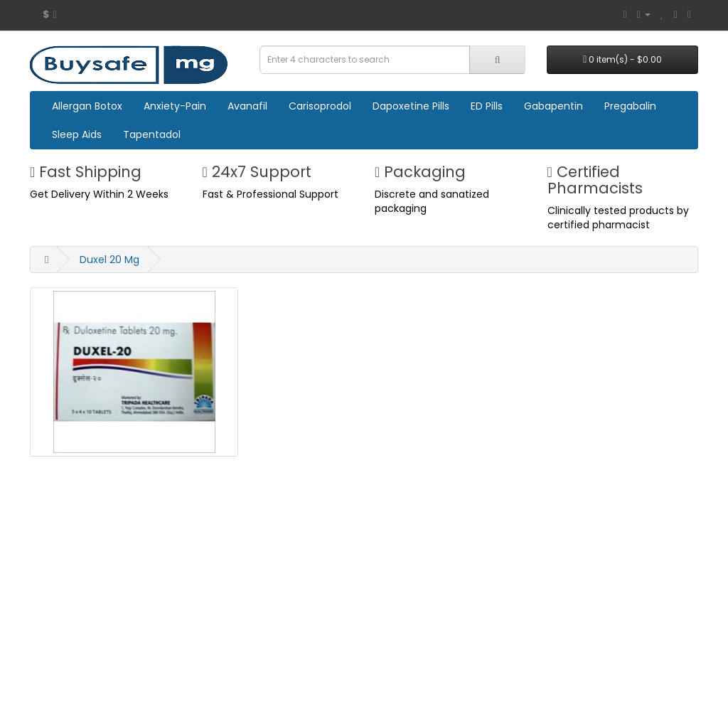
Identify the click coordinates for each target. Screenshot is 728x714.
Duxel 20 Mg (109, 260)
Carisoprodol (320, 106)
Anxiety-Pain (175, 106)
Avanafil (247, 106)
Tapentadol (152, 134)
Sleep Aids (77, 134)
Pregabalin (630, 106)
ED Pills (487, 106)
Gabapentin (553, 106)
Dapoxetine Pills (411, 106)
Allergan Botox (87, 106)
